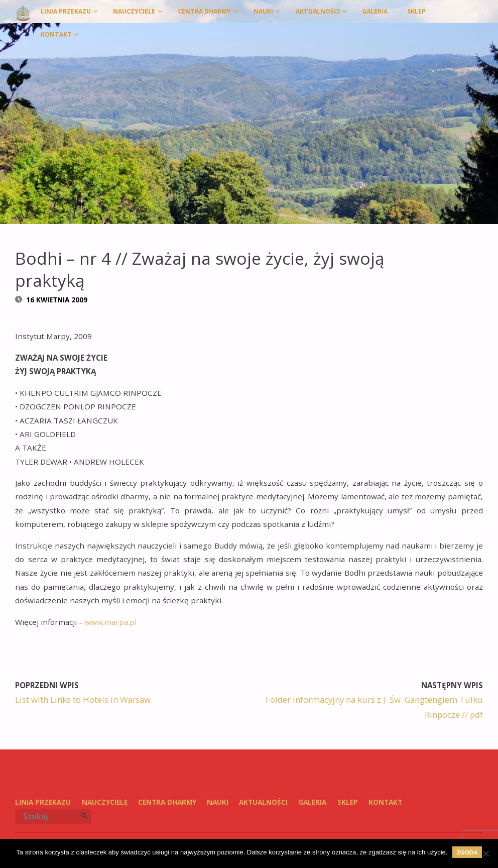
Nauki (218, 802)
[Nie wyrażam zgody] (485, 853)
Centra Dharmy (167, 802)
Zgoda (467, 852)
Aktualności (263, 802)
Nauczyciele (105, 802)
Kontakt (385, 802)
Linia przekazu (43, 802)
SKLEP (348, 802)
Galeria (312, 802)
